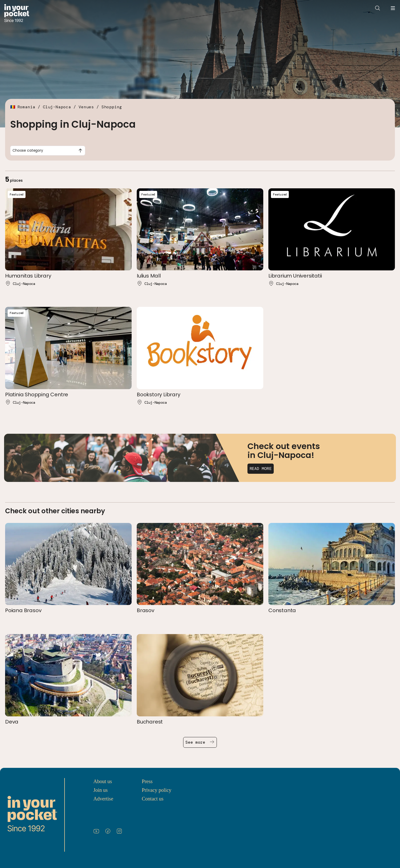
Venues (86, 107)
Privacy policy (157, 790)
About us (103, 781)
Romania (26, 107)
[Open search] (378, 8)
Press (147, 781)
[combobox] (48, 151)
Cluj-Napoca (57, 107)
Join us (101, 790)
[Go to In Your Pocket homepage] (17, 14)
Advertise (103, 799)
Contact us (153, 799)
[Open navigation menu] (393, 8)
